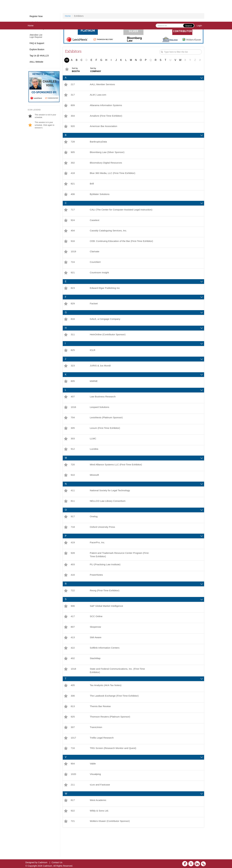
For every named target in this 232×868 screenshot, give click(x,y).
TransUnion (96, 750)
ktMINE (94, 393)
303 (73, 452)
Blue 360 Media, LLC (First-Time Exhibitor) (114, 176)
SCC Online (97, 636)
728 (73, 144)
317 (73, 95)
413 (73, 657)
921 (73, 281)
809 (73, 106)
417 (73, 636)
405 (73, 707)
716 (73, 772)
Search (188, 26)
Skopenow (96, 646)
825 (73, 361)
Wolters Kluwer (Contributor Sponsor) (111, 847)
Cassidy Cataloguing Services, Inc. (109, 237)
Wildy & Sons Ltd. (100, 836)
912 (73, 463)
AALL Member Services (103, 84)
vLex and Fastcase (101, 810)
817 (73, 825)
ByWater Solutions (100, 198)
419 (73, 559)
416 (73, 593)
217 (73, 84)
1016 (73, 420)
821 (73, 187)
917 (73, 532)
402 (73, 679)
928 (73, 570)
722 (73, 609)
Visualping (96, 799)
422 (73, 668)
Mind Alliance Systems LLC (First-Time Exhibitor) (117, 479)
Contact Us (57, 862)
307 (73, 750)
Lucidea (94, 463)
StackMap (96, 679)
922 (73, 836)
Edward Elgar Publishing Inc (106, 297)
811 (73, 517)
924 (73, 226)
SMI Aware (96, 657)
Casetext (95, 226)
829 (73, 313)
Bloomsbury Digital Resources (107, 165)
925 (73, 739)
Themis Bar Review (101, 729)
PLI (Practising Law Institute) (106, 582)
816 (73, 329)
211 (73, 810)
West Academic (99, 825)
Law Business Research (103, 409)
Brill (92, 187)
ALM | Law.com (99, 95)
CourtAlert (96, 270)
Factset (94, 313)
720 (73, 479)
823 (73, 297)
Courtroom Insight (100, 281)
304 (73, 117)
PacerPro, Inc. (98, 559)
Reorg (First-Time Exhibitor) (105, 609)
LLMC (93, 452)
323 (73, 377)
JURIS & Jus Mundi (101, 377)
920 (73, 128)
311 (73, 345)
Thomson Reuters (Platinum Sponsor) (111, 739)
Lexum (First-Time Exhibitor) (106, 441)
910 (73, 490)
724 (73, 270)
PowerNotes (97, 593)
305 (73, 441)
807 (73, 646)
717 (73, 214)
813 (73, 729)
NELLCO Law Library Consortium (108, 517)
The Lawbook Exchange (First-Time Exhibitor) (115, 718)
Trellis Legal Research (102, 761)
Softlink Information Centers (105, 668)
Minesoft (95, 490)
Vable (93, 788)
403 (73, 582)
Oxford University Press (103, 543)
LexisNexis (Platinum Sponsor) (107, 430)
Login (199, 26)
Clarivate (95, 260)
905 (73, 155)
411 (73, 506)
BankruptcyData (99, 144)
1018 (73, 690)
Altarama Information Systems (107, 106)
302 (73, 165)
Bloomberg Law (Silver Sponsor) (108, 155)
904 (73, 788)
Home (31, 26)
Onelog (94, 532)
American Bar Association (104, 128)
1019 (73, 260)
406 (73, 198)
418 (73, 176)
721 (73, 847)
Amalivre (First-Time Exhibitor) (107, 117)
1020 (73, 799)
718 (73, 543)
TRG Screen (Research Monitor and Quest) (114, 772)
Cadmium (43, 862)
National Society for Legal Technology (111, 506)
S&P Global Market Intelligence (107, 625)
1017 (73, 761)
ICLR (93, 361)
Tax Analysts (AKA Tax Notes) (106, 707)
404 (73, 237)
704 (73, 430)
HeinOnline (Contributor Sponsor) (108, 345)
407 (73, 409)
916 (73, 248)
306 (73, 718)
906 (73, 625)
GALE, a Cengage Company (106, 329)
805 (73, 393)
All (67, 60)
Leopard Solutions (100, 420)
